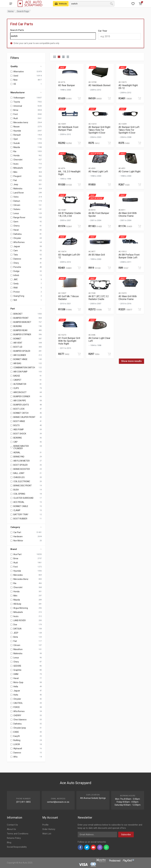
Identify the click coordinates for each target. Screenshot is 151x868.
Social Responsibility (17, 847)
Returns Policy (14, 838)
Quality (26, 66)
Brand (26, 549)
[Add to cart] (79, 98)
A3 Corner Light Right (129, 172)
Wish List (47, 834)
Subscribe (126, 835)
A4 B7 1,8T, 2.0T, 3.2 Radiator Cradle (99, 298)
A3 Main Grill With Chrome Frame (128, 298)
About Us (11, 829)
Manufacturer (26, 93)
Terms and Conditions (18, 834)
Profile (45, 825)
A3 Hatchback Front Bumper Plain (68, 129)
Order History (49, 829)
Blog (9, 842)
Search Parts (17, 30)
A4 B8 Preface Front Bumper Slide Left (129, 256)
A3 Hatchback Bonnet (99, 85)
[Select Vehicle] (61, 4)
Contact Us (12, 825)
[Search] (53, 36)
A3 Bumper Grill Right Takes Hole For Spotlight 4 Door (99, 130)
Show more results (131, 361)
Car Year (103, 31)
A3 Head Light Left (98, 172)
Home (11, 11)
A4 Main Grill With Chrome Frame (128, 215)
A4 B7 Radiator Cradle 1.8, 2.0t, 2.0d (70, 215)
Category (26, 527)
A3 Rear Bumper (67, 85)
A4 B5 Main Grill (97, 255)
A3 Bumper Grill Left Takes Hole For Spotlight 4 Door (129, 130)
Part (26, 309)
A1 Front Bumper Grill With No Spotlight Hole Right (69, 341)
